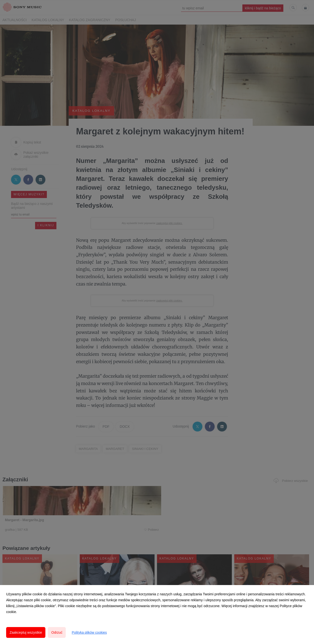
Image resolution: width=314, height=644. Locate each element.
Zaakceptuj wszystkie (26, 632)
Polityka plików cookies (89, 632)
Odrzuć (57, 632)
